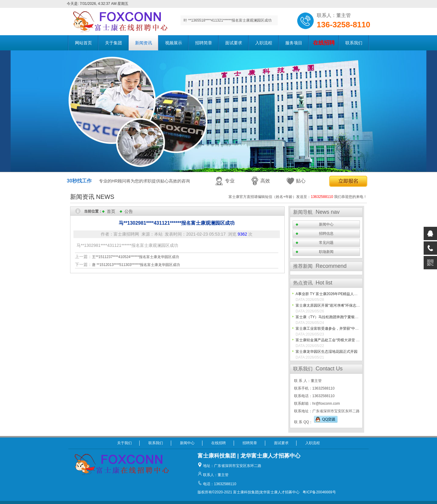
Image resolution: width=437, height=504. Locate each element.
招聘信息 (326, 233)
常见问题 (326, 243)
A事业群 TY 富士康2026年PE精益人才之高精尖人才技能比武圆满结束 (352, 294)
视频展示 (174, 43)
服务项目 (294, 43)
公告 (129, 211)
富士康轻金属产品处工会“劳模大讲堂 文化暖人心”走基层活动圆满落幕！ (354, 340)
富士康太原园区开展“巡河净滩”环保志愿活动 (331, 305)
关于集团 (113, 43)
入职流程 (264, 43)
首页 (111, 211)
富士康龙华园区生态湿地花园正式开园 (327, 352)
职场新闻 (326, 252)
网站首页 (83, 43)
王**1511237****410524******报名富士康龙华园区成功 (136, 257)
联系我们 (354, 43)
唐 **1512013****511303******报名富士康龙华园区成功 (136, 265)
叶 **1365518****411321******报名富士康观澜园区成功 (228, 20)
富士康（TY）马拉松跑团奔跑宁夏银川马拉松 (332, 317)
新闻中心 (326, 224)
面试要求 (234, 43)
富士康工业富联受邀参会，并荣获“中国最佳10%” (335, 329)
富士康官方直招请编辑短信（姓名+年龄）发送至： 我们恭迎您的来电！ (298, 197)
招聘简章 (204, 43)
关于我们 (124, 443)
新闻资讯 (144, 43)
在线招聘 (218, 443)
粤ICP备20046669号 (319, 492)
